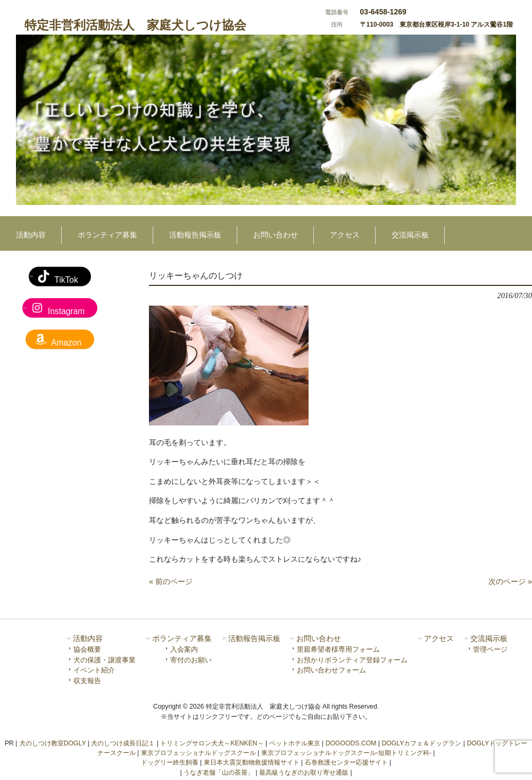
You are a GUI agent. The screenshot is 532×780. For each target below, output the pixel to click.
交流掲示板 (489, 639)
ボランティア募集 (182, 639)
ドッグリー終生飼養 (170, 762)
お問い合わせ (319, 639)
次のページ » (510, 581)
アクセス (439, 639)
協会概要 (87, 649)
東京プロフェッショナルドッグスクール (198, 753)
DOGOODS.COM (351, 743)
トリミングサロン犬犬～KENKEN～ (212, 743)
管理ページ (490, 649)
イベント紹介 (94, 670)
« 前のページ (171, 581)
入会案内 (184, 649)
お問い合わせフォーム (331, 670)
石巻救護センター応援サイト (346, 762)
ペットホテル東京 (295, 743)
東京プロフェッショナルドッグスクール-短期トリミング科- (346, 753)
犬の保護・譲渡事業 (105, 660)
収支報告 (87, 681)
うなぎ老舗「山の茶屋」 (219, 773)
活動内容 (88, 639)
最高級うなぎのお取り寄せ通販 (304, 773)
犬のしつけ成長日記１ (123, 743)
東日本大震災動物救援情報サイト (252, 762)
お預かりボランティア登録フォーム (352, 660)
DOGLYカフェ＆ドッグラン (421, 743)
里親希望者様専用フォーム (338, 649)
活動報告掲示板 (254, 639)
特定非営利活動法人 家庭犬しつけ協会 (135, 25)
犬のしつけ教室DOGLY (53, 743)
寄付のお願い (191, 660)
